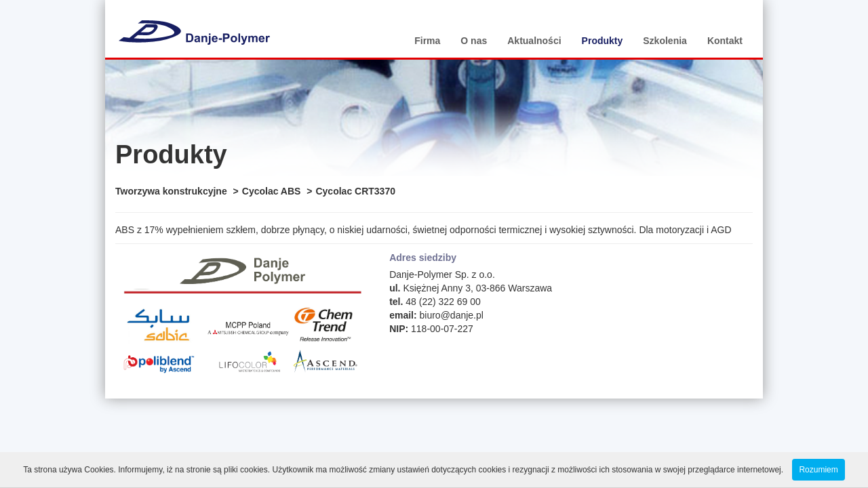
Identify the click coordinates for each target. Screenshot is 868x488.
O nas (474, 41)
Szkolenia (665, 41)
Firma (427, 41)
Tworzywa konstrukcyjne (171, 191)
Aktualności (534, 41)
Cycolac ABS (272, 191)
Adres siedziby (423, 258)
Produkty (603, 41)
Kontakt (725, 41)
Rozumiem (818, 470)
